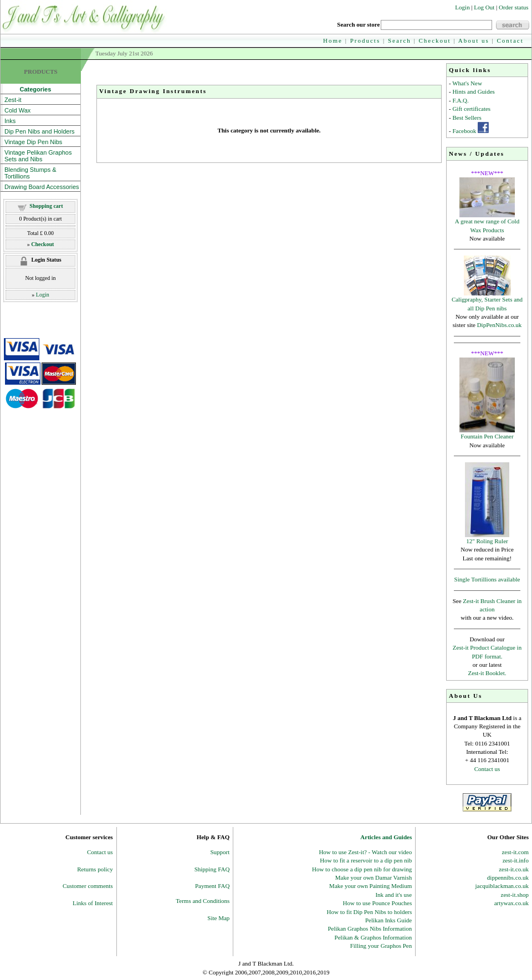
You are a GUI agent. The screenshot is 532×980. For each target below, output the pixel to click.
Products (365, 40)
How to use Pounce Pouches (378, 903)
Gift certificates (471, 109)
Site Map (218, 918)
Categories (28, 89)
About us (474, 40)
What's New (467, 83)
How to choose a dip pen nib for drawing (362, 869)
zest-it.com (515, 852)
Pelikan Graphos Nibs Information (370, 928)
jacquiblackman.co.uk (502, 886)
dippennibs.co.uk (508, 877)
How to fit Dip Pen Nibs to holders (370, 912)
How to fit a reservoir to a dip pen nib (366, 860)
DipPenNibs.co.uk (500, 325)
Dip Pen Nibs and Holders (40, 131)
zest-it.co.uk (514, 869)
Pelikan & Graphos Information (374, 937)
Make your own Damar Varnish (374, 877)
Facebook (464, 131)
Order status (513, 7)
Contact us (487, 769)
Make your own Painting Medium (370, 886)
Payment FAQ (212, 886)
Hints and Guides (473, 91)
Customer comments (88, 886)
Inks (10, 121)
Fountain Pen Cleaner (487, 436)
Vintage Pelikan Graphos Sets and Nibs (38, 156)
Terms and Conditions (203, 901)
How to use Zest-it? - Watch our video (365, 852)
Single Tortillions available (487, 579)
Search (400, 40)
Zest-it (13, 100)
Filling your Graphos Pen (381, 946)
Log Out (484, 7)
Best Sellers (467, 118)
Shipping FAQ (212, 869)
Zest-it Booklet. (487, 673)
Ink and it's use (393, 895)
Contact (510, 40)
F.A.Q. (460, 100)
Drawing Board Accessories (42, 187)
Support (220, 852)
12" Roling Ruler (487, 541)
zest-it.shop (515, 895)
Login (462, 7)
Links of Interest (93, 903)
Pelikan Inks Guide (388, 920)
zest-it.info (516, 860)
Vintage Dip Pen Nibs (33, 142)
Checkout (435, 40)
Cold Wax (17, 110)
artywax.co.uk (511, 903)
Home (333, 40)
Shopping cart (46, 206)
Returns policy (95, 869)
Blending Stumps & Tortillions (30, 173)
